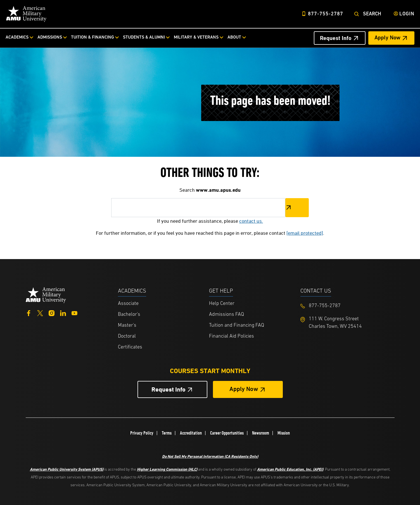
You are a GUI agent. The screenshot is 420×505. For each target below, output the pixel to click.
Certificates (130, 347)
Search (372, 14)
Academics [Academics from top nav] (17, 37)
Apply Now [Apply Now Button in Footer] (244, 389)
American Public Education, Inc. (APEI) (290, 469)
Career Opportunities (227, 433)
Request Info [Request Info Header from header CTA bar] (336, 38)
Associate (128, 304)
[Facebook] (29, 313)
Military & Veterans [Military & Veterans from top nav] (196, 37)
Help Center (222, 304)
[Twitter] (40, 313)
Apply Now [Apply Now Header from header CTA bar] (387, 38)
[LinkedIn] (63, 313)
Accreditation (191, 433)
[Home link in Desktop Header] (26, 14)
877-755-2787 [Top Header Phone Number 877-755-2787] (326, 14)
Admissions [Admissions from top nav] (50, 37)
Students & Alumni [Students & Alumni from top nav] (144, 37)
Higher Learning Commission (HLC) (167, 469)
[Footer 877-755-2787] (346, 306)
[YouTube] (74, 313)
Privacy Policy (142, 433)
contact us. (251, 221)
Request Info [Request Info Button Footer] (169, 389)
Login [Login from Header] (407, 14)
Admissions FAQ (226, 315)
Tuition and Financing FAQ (237, 325)
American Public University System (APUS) (67, 469)
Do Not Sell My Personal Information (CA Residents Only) (210, 456)
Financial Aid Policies (232, 336)
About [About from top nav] (234, 37)
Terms (167, 433)
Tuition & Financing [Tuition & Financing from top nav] (92, 37)
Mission (284, 433)
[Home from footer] (46, 294)
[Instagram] (52, 313)
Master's (127, 325)
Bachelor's (129, 315)
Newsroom (261, 433)
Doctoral (127, 336)
